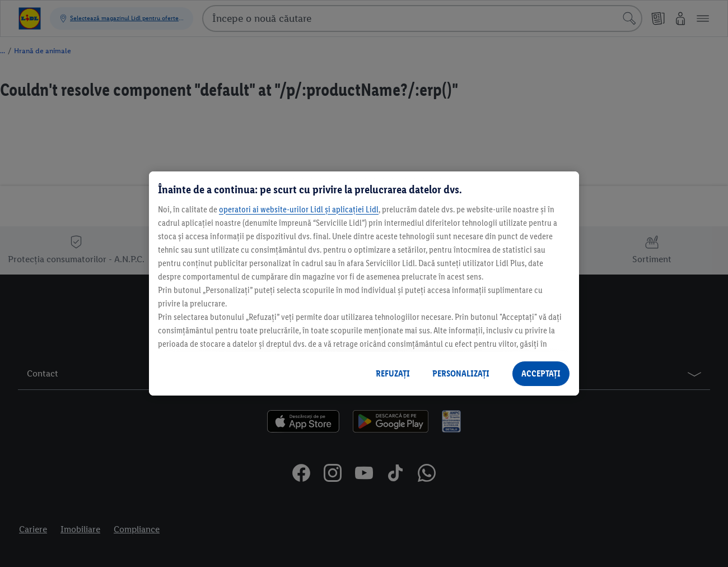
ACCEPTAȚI (541, 373)
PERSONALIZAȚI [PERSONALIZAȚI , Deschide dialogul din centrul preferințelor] (461, 373)
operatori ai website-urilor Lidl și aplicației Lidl (299, 209)
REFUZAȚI (393, 373)
